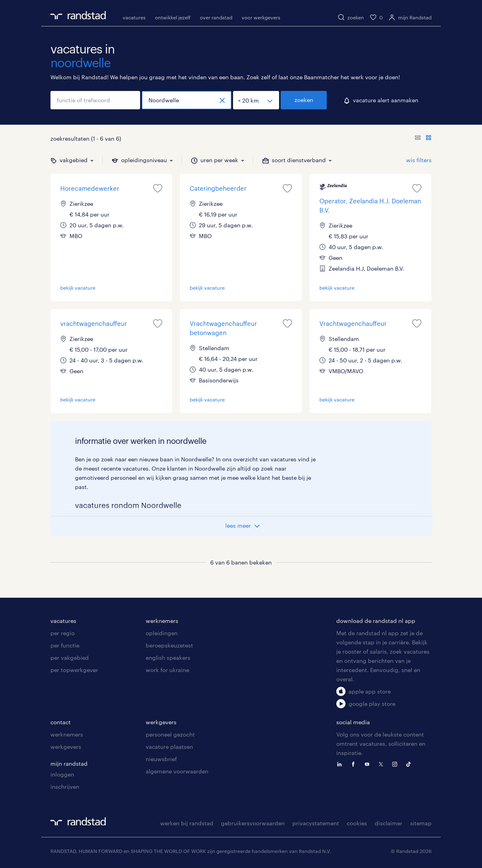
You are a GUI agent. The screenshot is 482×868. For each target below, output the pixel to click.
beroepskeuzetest (169, 645)
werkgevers (66, 747)
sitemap (421, 823)
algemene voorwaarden (177, 771)
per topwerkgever (74, 670)
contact (61, 722)
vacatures (134, 17)
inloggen (62, 774)
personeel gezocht (170, 734)
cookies (357, 823)
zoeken (304, 100)
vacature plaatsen (169, 747)
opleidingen (162, 633)
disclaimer (389, 823)
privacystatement (316, 823)
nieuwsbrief (161, 759)
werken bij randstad (187, 823)
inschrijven (65, 787)
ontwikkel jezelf (173, 17)
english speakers (168, 658)
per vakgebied (70, 658)
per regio (63, 633)
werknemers (162, 621)
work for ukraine (167, 670)
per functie (65, 645)
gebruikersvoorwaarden (253, 823)
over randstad (216, 17)
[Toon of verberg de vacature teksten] (423, 139)
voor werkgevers (261, 17)
